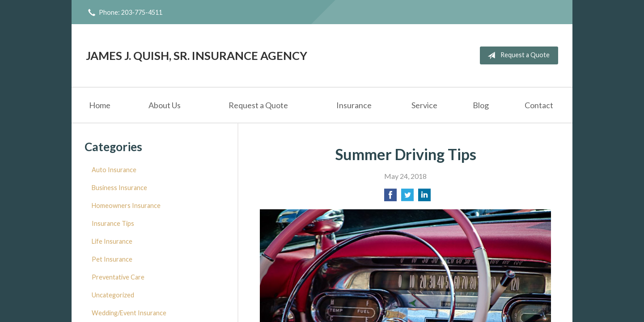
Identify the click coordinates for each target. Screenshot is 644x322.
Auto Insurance (114, 170)
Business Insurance (119, 188)
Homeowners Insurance (126, 205)
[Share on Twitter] (407, 197)
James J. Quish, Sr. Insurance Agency (197, 55)
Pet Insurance (112, 259)
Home (100, 105)
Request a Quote (517, 55)
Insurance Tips (113, 223)
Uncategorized (113, 295)
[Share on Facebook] (390, 197)
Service (424, 105)
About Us (165, 105)
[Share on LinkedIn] (424, 197)
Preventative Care (118, 277)
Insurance (354, 105)
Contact (539, 105)
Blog (481, 105)
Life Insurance (112, 241)
